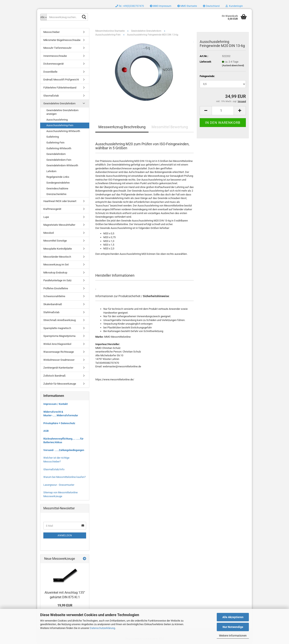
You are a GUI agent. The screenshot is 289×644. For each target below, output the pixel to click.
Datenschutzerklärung (102, 628)
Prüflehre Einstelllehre (56, 288)
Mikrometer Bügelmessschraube (62, 40)
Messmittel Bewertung (170, 127)
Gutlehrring (53, 137)
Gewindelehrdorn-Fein (59, 160)
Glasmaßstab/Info (54, 469)
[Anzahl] (223, 111)
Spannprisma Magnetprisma (59, 336)
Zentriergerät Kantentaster (58, 368)
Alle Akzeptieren (233, 617)
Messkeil (49, 233)
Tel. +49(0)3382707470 (130, 6)
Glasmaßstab (51, 96)
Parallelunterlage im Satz (57, 280)
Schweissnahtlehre (54, 296)
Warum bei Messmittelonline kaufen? (65, 477)
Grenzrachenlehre (56, 194)
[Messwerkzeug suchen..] (43, 17)
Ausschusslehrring (57, 120)
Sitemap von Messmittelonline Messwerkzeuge (61, 494)
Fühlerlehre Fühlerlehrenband (60, 88)
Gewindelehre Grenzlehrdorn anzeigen (62, 112)
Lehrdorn (51, 171)
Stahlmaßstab (51, 312)
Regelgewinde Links (58, 177)
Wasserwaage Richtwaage (59, 352)
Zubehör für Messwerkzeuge (60, 384)
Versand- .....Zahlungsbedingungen (64, 450)
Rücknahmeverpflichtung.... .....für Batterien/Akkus (63, 441)
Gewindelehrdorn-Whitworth (62, 165)
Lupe (46, 217)
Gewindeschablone (57, 188)
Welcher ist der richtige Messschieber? (56, 460)
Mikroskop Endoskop (55, 273)
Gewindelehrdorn (56, 154)
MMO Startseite (187, 6)
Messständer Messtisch (57, 257)
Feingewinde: (207, 76)
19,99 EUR (65, 605)
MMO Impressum (161, 6)
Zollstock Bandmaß (54, 376)
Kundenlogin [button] (234, 6)
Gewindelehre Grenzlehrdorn (59, 103)
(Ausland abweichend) (233, 66)
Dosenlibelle (50, 72)
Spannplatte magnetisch (57, 328)
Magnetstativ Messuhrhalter (59, 225)
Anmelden (65, 535)
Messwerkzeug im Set (56, 265)
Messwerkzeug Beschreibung (122, 127)
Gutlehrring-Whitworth (59, 148)
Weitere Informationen (233, 636)
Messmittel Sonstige (55, 241)
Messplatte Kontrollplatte (58, 249)
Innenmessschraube (55, 56)
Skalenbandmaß (53, 304)
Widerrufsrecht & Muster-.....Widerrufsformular (61, 414)
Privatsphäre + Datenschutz (59, 423)
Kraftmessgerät (52, 209)
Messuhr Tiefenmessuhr (57, 48)
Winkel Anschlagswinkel (57, 344)
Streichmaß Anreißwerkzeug (60, 320)
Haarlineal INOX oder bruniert (60, 201)
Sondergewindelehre (58, 183)
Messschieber (51, 32)
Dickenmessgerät (53, 64)
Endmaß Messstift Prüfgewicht (61, 80)
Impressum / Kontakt (55, 404)
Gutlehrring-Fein (55, 143)
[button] (211, 6)
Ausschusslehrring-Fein (60, 125)
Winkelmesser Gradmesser (59, 360)
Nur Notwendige (233, 627)
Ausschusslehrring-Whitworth (63, 131)
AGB (46, 431)
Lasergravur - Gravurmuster (59, 485)
